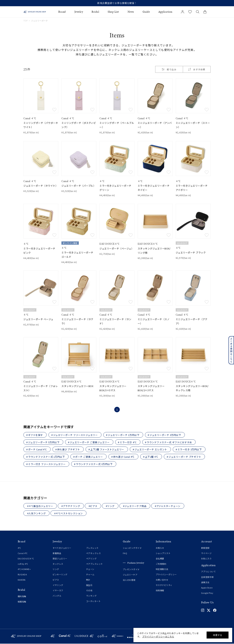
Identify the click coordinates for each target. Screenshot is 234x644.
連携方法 (205, 583)
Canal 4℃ (23, 554)
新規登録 (205, 548)
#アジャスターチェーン (169, 506)
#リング (111, 506)
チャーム (90, 575)
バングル (57, 596)
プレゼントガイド (131, 570)
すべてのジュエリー (62, 548)
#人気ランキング (37, 513)
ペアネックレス (94, 554)
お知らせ (160, 548)
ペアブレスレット (95, 564)
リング (56, 569)
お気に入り (206, 559)
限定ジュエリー (60, 559)
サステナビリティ (164, 585)
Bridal (95, 12)
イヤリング (58, 585)
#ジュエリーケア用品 (135, 506)
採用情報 (160, 591)
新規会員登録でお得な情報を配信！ (117, 3)
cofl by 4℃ (23, 564)
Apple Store (207, 588)
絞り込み (169, 69)
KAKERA (22, 580)
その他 (89, 591)
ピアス (56, 580)
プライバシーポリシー (166, 575)
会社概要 (160, 559)
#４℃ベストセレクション (69, 513)
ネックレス (58, 564)
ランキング (91, 596)
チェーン (90, 569)
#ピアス (93, 506)
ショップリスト (163, 554)
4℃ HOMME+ (24, 569)
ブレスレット (92, 548)
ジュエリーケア (130, 575)
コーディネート (93, 602)
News (131, 12)
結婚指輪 (22, 602)
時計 (88, 580)
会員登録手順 (207, 577)
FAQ (125, 554)
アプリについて (208, 572)
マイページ (206, 554)
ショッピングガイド (132, 548)
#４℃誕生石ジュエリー (40, 506)
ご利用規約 (161, 564)
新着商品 (57, 554)
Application (165, 12)
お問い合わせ (162, 580)
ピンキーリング (60, 575)
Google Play (207, 593)
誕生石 (89, 585)
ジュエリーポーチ (39, 21)
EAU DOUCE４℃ (26, 559)
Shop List (113, 12)
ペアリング (91, 559)
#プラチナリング (71, 506)
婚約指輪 (22, 597)
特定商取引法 (162, 569)
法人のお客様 (129, 580)
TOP (26, 21)
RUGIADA (22, 575)
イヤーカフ (58, 591)
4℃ (19, 548)
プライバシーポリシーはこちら (158, 636)
